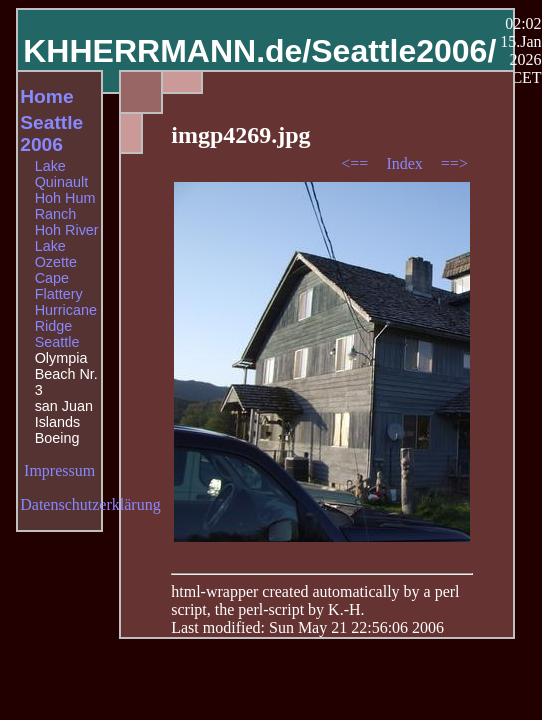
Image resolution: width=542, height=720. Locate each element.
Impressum (59, 470)
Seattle (57, 342)
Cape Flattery (59, 286)
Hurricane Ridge (66, 318)
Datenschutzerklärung (90, 504)
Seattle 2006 (51, 133)
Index (406, 163)
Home (46, 96)
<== (356, 163)
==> (454, 163)
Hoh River (67, 230)
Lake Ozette (56, 254)
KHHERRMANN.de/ (167, 51)
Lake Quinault (62, 174)
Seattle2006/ (403, 51)
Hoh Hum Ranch (65, 206)
